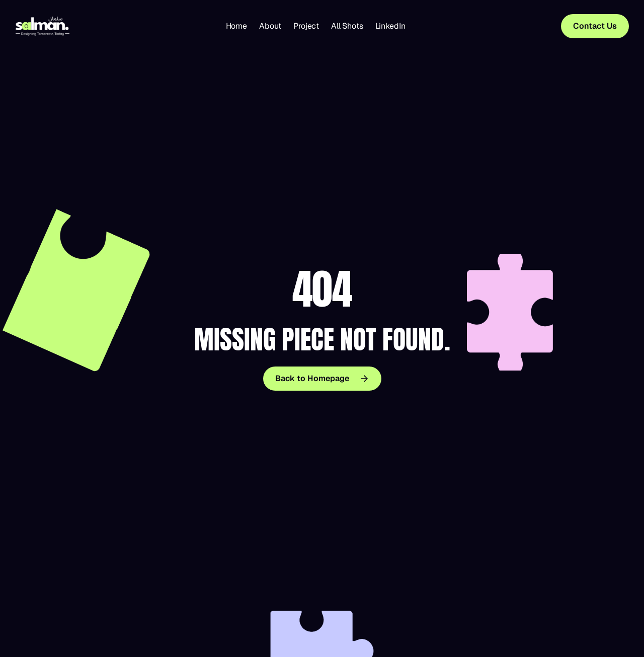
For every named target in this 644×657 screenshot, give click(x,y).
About (270, 26)
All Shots (347, 26)
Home (236, 26)
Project (306, 26)
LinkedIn (390, 26)
